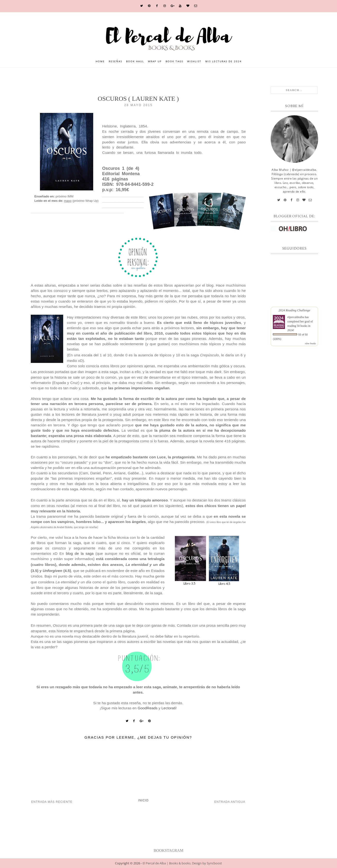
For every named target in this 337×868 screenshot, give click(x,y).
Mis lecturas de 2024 (223, 61)
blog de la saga (80, 553)
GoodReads (147, 708)
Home (100, 61)
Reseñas (115, 61)
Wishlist (194, 61)
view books (310, 343)
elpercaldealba (296, 317)
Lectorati (169, 708)
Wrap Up (155, 61)
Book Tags (174, 61)
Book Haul (135, 61)
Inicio (143, 800)
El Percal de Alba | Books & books (167, 863)
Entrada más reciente (52, 802)
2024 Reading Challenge (294, 310)
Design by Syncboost (207, 863)
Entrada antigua (230, 802)
